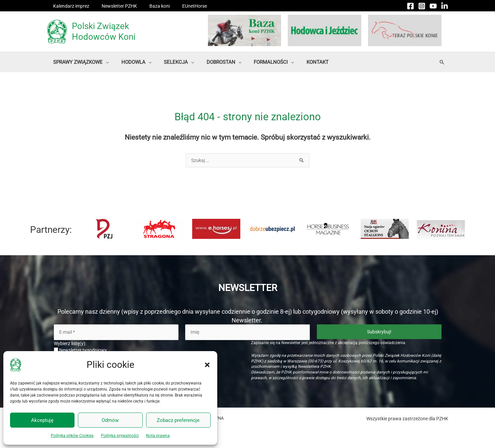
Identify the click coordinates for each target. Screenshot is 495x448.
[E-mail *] (116, 332)
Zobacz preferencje (178, 420)
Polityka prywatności (120, 436)
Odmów (110, 420)
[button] (207, 365)
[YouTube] (433, 6)
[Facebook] (410, 6)
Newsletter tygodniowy (80, 350)
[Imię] (248, 332)
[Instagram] (422, 6)
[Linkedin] (445, 6)
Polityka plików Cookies (72, 436)
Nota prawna (158, 436)
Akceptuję (42, 420)
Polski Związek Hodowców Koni (104, 31)
